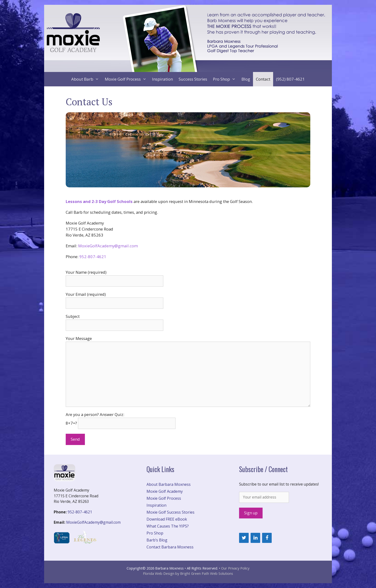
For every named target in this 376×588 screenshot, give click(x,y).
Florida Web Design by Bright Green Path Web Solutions (188, 573)
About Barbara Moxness (169, 484)
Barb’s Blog (157, 540)
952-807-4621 (93, 257)
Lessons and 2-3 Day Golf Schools (99, 201)
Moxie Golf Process (127, 79)
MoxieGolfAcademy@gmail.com (108, 246)
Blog (246, 79)
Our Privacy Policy (235, 568)
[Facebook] (267, 538)
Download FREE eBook (167, 519)
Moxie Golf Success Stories (170, 512)
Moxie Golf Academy (165, 491)
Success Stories (193, 79)
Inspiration (162, 79)
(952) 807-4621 (290, 79)
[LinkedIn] (255, 538)
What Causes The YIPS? (168, 526)
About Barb (87, 79)
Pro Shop (226, 79)
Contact (263, 79)
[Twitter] (244, 538)
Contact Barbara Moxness (170, 547)
